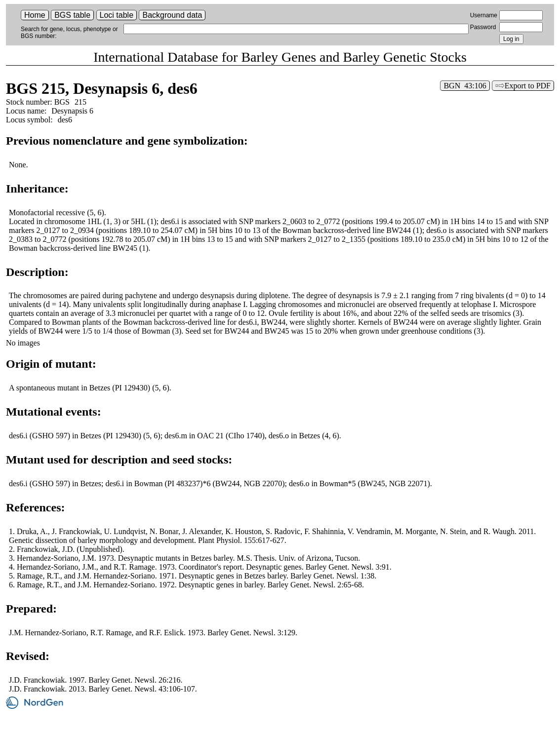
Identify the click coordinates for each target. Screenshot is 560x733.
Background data (172, 15)
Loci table (117, 15)
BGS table (72, 15)
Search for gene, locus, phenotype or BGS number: (69, 33)
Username (484, 15)
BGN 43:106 (465, 86)
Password (483, 27)
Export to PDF (528, 86)
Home (35, 15)
